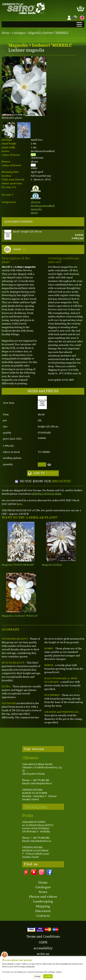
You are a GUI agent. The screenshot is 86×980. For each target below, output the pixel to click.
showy (34, 213)
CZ (74, 17)
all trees (36, 202)
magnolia (36, 209)
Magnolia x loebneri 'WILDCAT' (20, 616)
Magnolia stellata (52, 565)
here (19, 504)
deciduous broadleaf (43, 206)
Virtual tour (36, 807)
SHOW (20, 249)
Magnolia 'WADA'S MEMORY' (18, 565)
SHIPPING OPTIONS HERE (46, 494)
